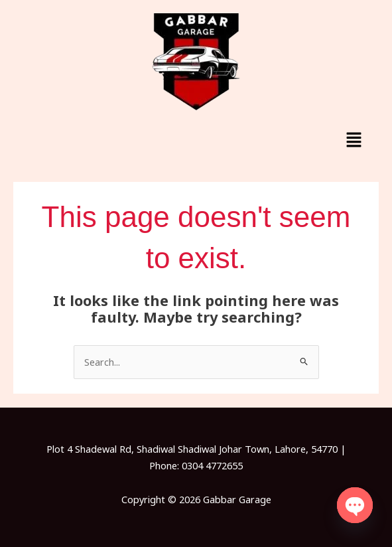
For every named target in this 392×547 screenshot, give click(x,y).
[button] (354, 140)
